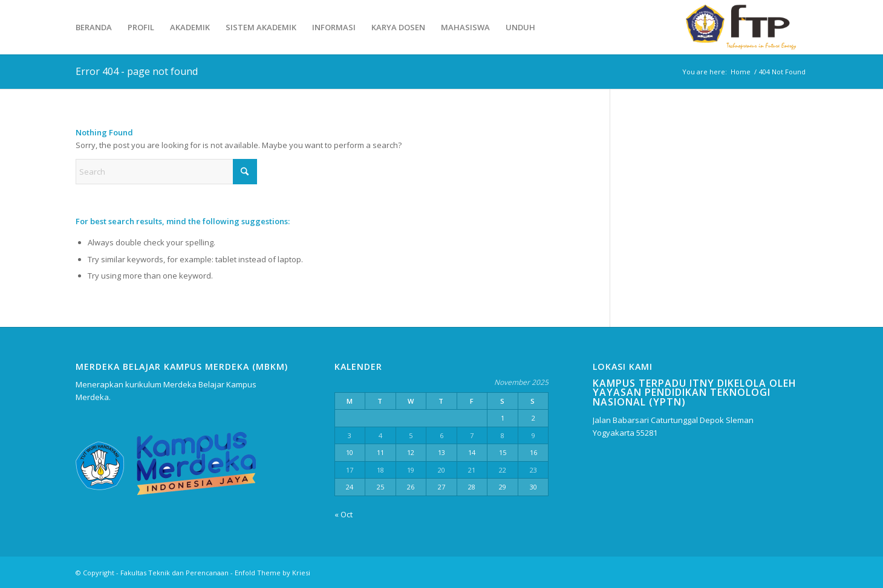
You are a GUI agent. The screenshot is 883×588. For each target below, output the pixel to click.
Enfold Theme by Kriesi (272, 573)
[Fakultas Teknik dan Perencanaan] (744, 27)
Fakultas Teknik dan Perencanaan (174, 573)
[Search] (166, 172)
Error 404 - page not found (137, 71)
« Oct (344, 514)
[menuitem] (94, 27)
